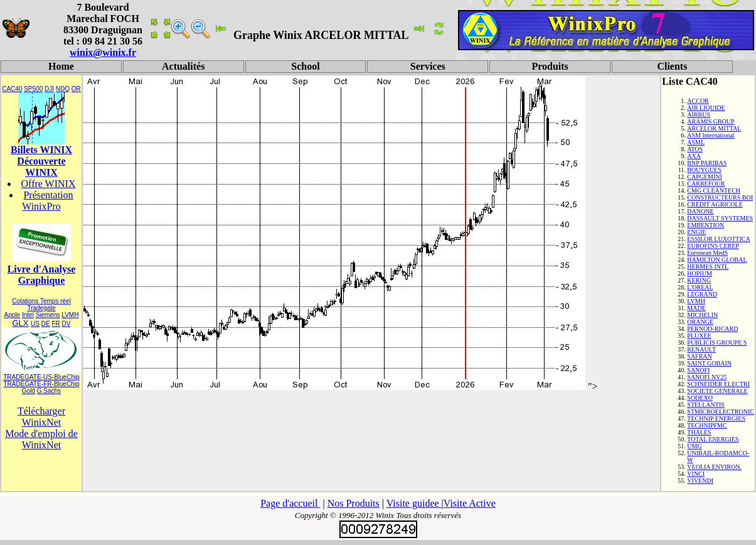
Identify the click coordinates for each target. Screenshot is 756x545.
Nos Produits (354, 503)
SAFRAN (699, 356)
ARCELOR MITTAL (714, 128)
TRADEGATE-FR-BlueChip (42, 384)
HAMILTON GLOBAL (717, 260)
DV (67, 324)
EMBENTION (705, 225)
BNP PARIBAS (707, 163)
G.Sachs (49, 391)
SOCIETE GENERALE (717, 391)
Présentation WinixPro (47, 201)
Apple (13, 315)
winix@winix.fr (103, 52)
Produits (550, 66)
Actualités (183, 66)
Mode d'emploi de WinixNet (41, 439)
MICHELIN (702, 315)
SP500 (33, 89)
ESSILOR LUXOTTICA (718, 239)
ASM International (711, 135)
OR (76, 89)
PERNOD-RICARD (712, 329)
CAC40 (12, 89)
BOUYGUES (704, 170)
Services (428, 66)
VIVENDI (700, 481)
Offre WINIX (49, 184)
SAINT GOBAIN (709, 363)
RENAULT (701, 349)
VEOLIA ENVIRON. (714, 467)
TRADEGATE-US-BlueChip (41, 377)
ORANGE (700, 322)
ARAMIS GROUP (711, 121)
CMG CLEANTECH (714, 191)
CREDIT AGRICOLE (715, 204)
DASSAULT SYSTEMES (720, 218)
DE (46, 324)
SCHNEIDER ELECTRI (718, 384)
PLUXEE (699, 336)
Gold (29, 391)
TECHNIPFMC (707, 425)
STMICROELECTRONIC (721, 412)
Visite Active (470, 503)
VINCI (696, 474)
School (305, 66)
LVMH (70, 315)
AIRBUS (699, 115)
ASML (696, 142)
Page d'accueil (290, 503)
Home (61, 66)
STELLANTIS (705, 405)
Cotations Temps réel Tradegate (41, 305)
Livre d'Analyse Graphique (42, 275)
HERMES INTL (708, 267)
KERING (699, 280)
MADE (696, 308)
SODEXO (700, 398)
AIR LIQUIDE (706, 108)
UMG (694, 446)
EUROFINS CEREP (713, 246)
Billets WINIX (41, 150)
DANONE (700, 211)
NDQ (63, 89)
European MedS (707, 253)
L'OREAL (700, 287)
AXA (694, 156)
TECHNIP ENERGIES (716, 418)
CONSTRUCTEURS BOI (720, 197)
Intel (28, 315)
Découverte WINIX (41, 167)
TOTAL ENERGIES (713, 439)
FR (56, 324)
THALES (699, 432)
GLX (20, 323)
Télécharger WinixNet (41, 417)
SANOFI (698, 370)
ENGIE (696, 232)
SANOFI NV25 (707, 377)
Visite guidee (414, 503)
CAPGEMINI (705, 177)
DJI (49, 89)
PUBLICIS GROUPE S (717, 343)
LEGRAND (702, 294)
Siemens (48, 315)
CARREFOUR (706, 184)
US (35, 324)
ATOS (695, 149)
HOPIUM (699, 273)
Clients (672, 66)
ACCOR (698, 101)
